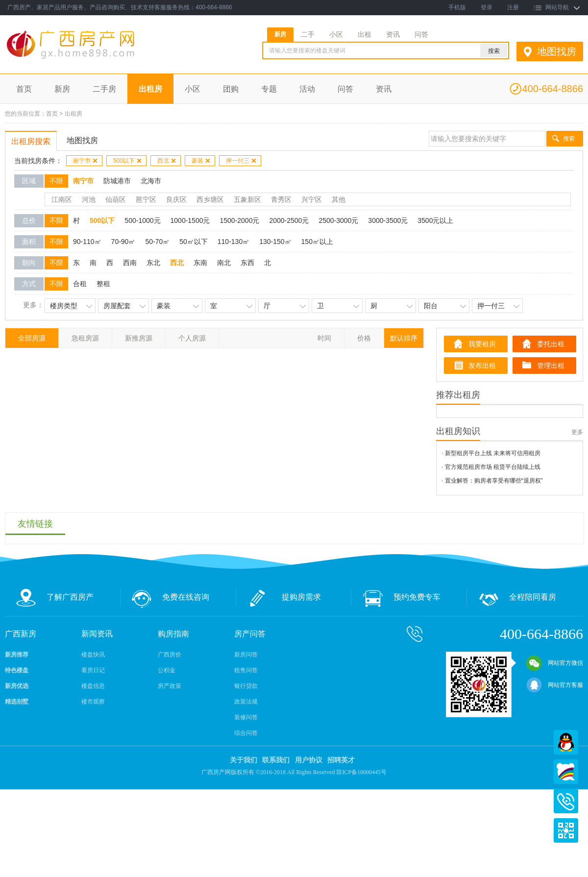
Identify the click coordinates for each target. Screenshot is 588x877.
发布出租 (482, 365)
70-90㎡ (123, 242)
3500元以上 (435, 220)
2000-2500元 (289, 220)
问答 (421, 34)
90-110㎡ (87, 242)
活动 (307, 89)
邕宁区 (146, 199)
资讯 (393, 34)
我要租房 (482, 344)
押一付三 (241, 161)
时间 (324, 338)
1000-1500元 (190, 220)
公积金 (167, 670)
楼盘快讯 (93, 655)
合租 (80, 284)
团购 (231, 89)
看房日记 (93, 670)
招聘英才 (341, 760)
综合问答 (246, 733)
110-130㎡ (233, 242)
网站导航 (557, 7)
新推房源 (139, 338)
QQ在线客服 (566, 742)
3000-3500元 (388, 220)
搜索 (569, 139)
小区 (336, 34)
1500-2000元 (239, 220)
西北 (167, 161)
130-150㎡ (275, 242)
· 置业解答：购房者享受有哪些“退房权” (492, 481)
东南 (200, 263)
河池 (89, 199)
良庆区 (176, 199)
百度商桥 (566, 772)
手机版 (457, 7)
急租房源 (85, 338)
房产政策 (170, 686)
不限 (56, 181)
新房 (280, 34)
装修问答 (246, 717)
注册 (513, 7)
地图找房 (557, 51)
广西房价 (170, 655)
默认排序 (404, 338)
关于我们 (244, 760)
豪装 (201, 161)
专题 (269, 89)
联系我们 (276, 760)
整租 (103, 284)
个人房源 (192, 338)
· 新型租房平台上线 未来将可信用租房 (491, 453)
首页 (24, 89)
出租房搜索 (31, 141)
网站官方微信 (555, 663)
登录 (487, 7)
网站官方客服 (555, 685)
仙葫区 (116, 199)
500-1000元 (142, 220)
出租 (365, 34)
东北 (153, 263)
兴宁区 (312, 199)
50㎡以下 (194, 242)
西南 (130, 263)
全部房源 (32, 338)
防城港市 (117, 181)
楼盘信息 (93, 686)
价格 (364, 338)
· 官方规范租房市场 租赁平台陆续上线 (491, 467)
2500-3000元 (338, 220)
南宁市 (86, 161)
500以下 (128, 161)
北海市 (151, 181)
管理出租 (551, 365)
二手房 (104, 89)
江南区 (62, 199)
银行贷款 (246, 686)
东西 (247, 263)
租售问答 (246, 670)
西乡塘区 (210, 199)
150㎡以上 (317, 242)
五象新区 (247, 199)
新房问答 (246, 655)
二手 (308, 34)
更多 (577, 432)
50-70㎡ (157, 242)
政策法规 (246, 702)
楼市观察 (93, 702)
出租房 (150, 89)
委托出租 (551, 344)
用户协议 (309, 760)
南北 (224, 263)
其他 (339, 199)
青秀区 (281, 199)
